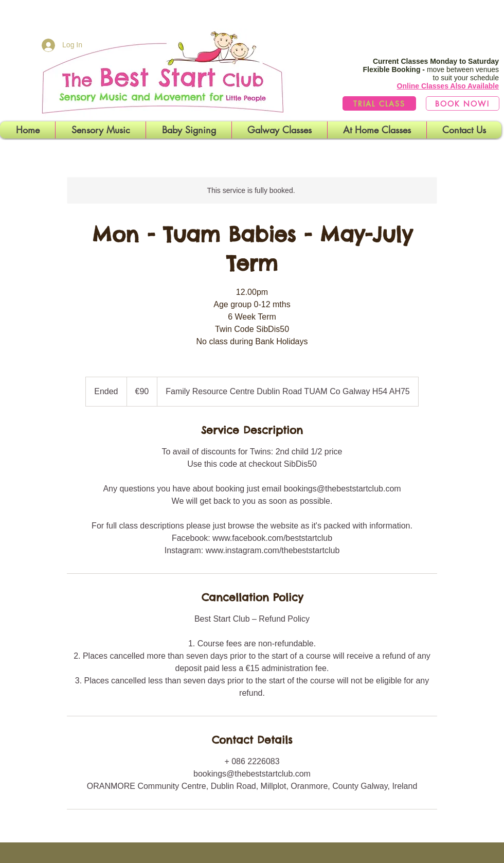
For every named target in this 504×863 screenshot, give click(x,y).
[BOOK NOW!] (463, 103)
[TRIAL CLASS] (379, 103)
